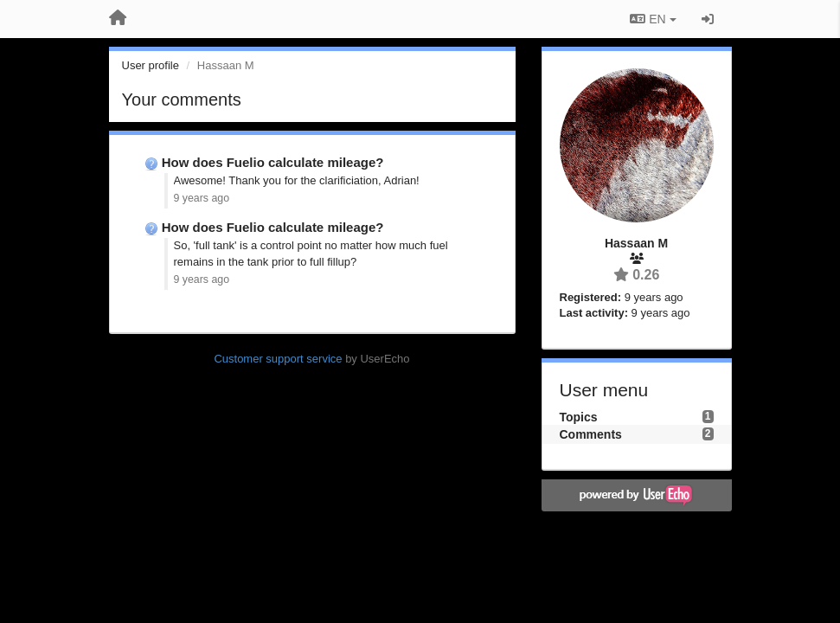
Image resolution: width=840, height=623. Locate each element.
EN (653, 19)
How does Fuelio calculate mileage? (273, 162)
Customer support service (278, 359)
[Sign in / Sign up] (708, 19)
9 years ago (202, 198)
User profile (151, 65)
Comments (591, 434)
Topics (579, 417)
